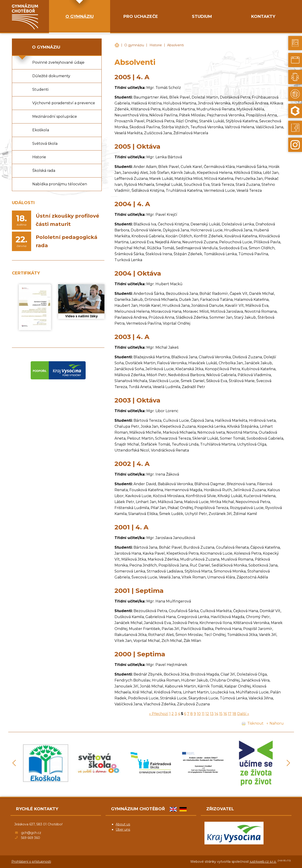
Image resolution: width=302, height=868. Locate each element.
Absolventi (175, 45)
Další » (243, 714)
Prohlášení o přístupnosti (31, 862)
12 (207, 714)
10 (199, 714)
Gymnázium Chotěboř (117, 45)
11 (203, 714)
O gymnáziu (134, 45)
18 (234, 714)
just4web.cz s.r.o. (263, 862)
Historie (156, 45)
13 (212, 714)
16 (225, 714)
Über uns (123, 830)
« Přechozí (159, 714)
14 (216, 714)
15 (221, 714)
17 (230, 714)
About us (123, 824)
